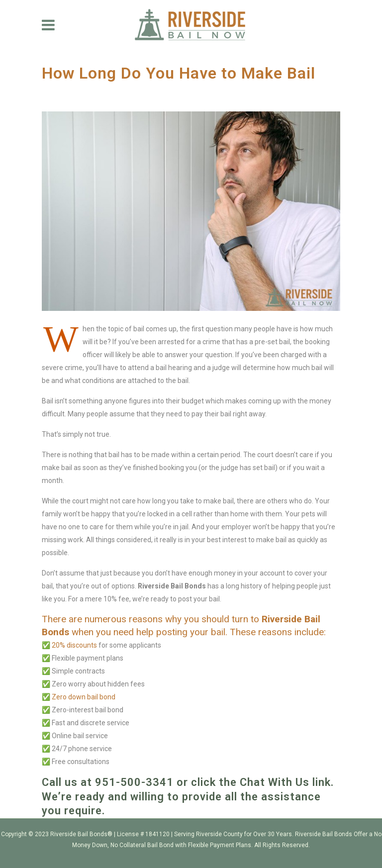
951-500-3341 (136, 782)
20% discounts (74, 645)
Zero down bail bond (83, 697)
